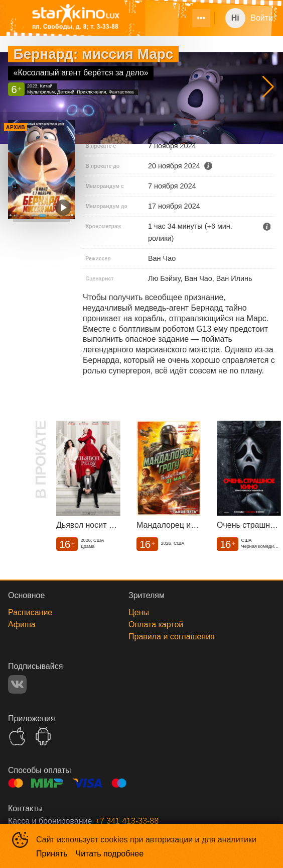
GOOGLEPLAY (43, 736)
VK (17, 684)
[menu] (184, 18)
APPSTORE (17, 736)
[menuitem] (201, 18)
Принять (52, 854)
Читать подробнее (110, 854)
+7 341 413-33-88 (127, 821)
